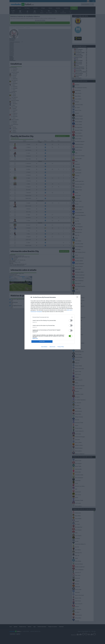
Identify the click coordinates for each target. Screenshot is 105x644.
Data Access (52, 347)
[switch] (71, 320)
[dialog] (52, 322)
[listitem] (52, 317)
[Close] (78, 297)
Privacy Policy (61, 347)
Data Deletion (44, 347)
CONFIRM (42, 341)
